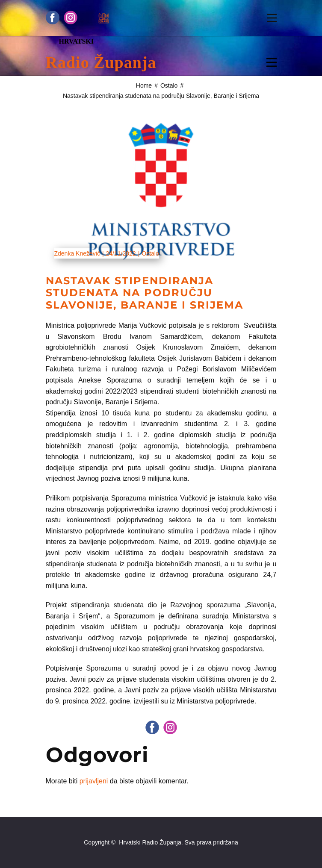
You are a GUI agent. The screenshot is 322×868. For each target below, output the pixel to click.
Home (144, 85)
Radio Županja (101, 62)
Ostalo (169, 85)
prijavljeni (94, 781)
